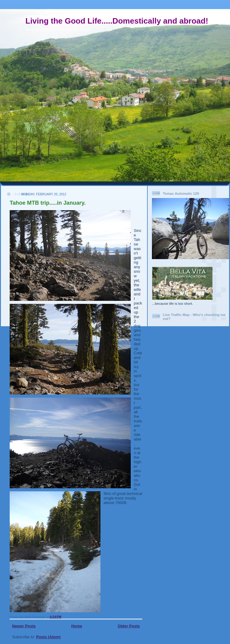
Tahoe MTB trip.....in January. (48, 203)
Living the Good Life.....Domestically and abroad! (117, 21)
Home (77, 626)
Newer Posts (24, 626)
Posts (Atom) (49, 637)
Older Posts (129, 626)
